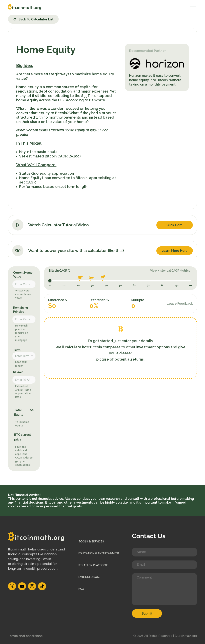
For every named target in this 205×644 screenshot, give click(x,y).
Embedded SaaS (89, 577)
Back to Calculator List (33, 19)
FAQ (81, 589)
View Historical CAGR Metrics (170, 271)
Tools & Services (91, 541)
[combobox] (24, 356)
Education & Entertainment (99, 553)
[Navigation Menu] (193, 7)
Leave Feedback (180, 304)
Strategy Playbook (93, 565)
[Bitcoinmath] (25, 7)
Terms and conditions (25, 636)
